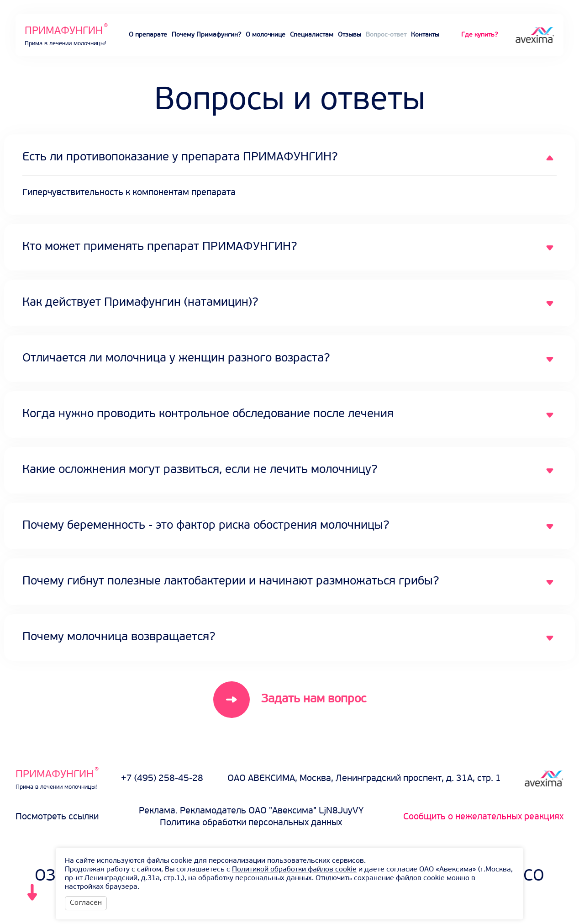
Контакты (425, 35)
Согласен (86, 903)
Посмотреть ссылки (57, 817)
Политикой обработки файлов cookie (294, 870)
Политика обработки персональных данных (251, 823)
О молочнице (266, 35)
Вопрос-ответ (386, 35)
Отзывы (350, 35)
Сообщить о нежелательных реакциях (483, 817)
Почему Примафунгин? (206, 35)
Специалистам (312, 35)
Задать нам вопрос (314, 699)
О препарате (148, 35)
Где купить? (479, 35)
